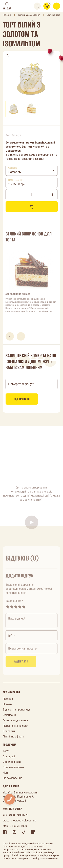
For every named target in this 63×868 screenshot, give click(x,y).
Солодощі (9, 756)
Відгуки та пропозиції (16, 710)
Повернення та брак (16, 726)
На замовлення (13, 778)
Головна (7, 15)
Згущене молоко (13, 767)
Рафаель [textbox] (15, 172)
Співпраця (9, 715)
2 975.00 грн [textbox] (17, 184)
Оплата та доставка (16, 720)
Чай (5, 773)
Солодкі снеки (12, 762)
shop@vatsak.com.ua (23, 821)
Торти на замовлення (29, 15)
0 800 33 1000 (18, 826)
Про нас (8, 699)
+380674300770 (19, 815)
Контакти (9, 731)
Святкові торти (54, 15)
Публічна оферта (13, 737)
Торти (6, 751)
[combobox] (32, 170)
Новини (8, 704)
